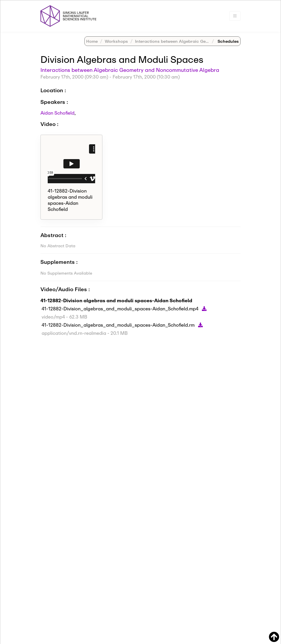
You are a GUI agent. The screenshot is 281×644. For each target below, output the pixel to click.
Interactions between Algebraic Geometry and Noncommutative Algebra (130, 70)
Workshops (116, 41)
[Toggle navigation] (235, 16)
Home (92, 41)
